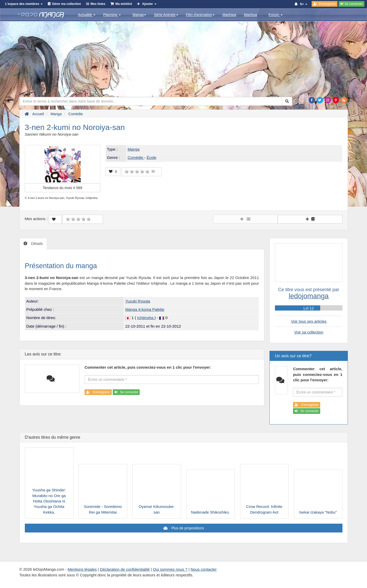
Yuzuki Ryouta (138, 301)
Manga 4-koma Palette (145, 309)
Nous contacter (204, 569)
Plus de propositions (187, 528)
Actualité (87, 15)
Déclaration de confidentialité (125, 569)
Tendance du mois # (62, 188)
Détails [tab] (36, 243)
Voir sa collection (309, 332)
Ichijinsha (146, 318)
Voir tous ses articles (309, 321)
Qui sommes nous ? (170, 569)
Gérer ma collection (66, 4)
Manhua (250, 15)
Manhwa (229, 15)
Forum (276, 15)
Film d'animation (200, 15)
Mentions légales (82, 569)
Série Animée (166, 15)
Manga (139, 15)
